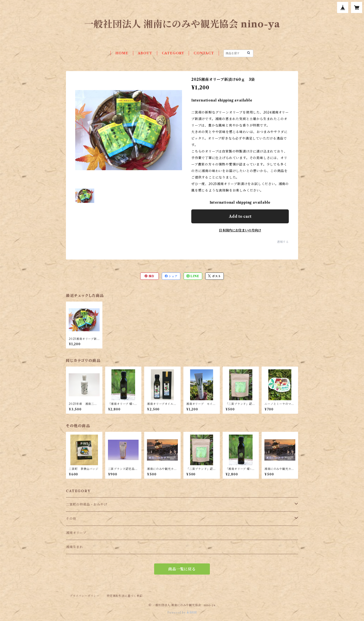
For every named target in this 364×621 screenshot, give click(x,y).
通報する (283, 242)
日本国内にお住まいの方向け (240, 230)
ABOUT (145, 53)
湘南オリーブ (76, 533)
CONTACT (204, 53)
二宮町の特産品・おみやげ (87, 504)
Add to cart (240, 216)
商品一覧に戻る (182, 569)
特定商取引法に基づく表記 (125, 596)
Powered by (182, 613)
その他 (71, 519)
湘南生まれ (75, 547)
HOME (122, 53)
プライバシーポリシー (84, 596)
